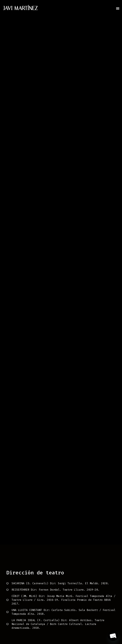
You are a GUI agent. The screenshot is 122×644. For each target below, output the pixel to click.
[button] (118, 8)
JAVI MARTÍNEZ (21, 8)
